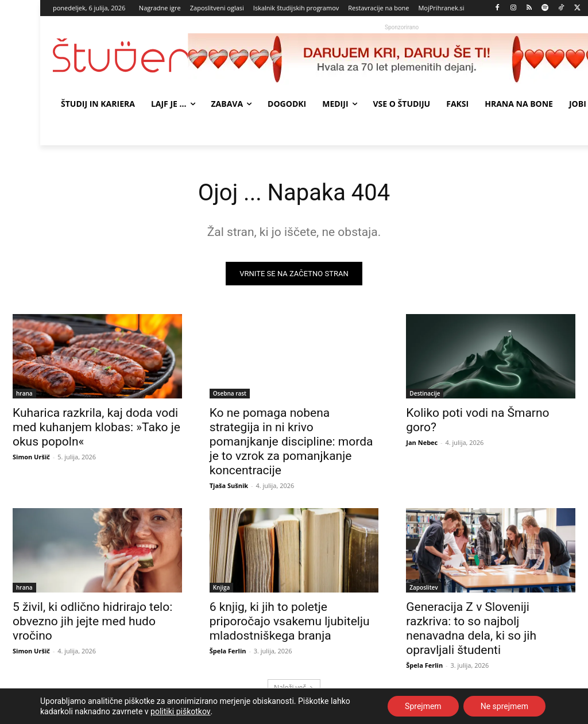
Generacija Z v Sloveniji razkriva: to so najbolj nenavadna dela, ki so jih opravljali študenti (471, 629)
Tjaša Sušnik (229, 485)
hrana (24, 393)
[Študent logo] (120, 55)
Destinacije (425, 393)
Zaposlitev (423, 588)
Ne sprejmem (504, 706)
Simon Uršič (31, 457)
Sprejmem (423, 706)
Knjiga (222, 588)
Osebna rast (230, 393)
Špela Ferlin (228, 651)
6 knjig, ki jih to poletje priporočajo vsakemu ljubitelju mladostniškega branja (290, 622)
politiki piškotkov (181, 711)
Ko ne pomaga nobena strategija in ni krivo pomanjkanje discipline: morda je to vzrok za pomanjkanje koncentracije (291, 442)
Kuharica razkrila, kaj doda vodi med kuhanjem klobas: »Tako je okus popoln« (96, 427)
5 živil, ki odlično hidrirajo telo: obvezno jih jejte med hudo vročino (92, 622)
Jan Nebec (422, 442)
